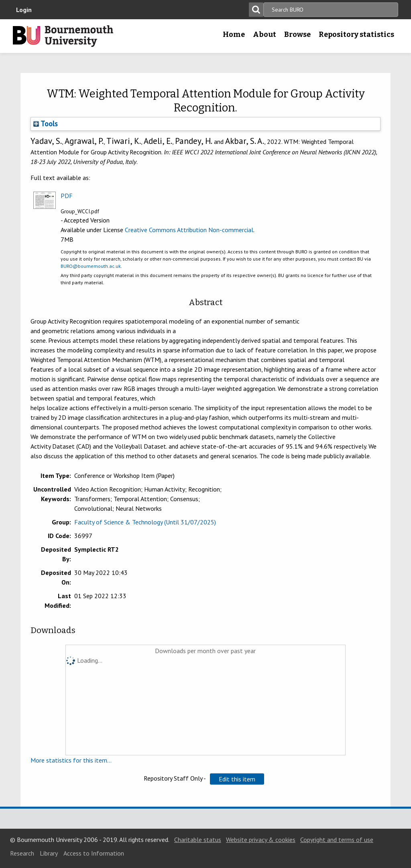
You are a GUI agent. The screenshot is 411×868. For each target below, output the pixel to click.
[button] (237, 779)
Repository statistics (356, 34)
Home (234, 34)
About (265, 34)
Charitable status (198, 840)
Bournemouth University (63, 36)
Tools (46, 123)
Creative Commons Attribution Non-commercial (189, 230)
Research (22, 853)
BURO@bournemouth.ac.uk (91, 266)
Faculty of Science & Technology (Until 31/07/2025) (145, 522)
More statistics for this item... (71, 760)
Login (24, 10)
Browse (297, 34)
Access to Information (94, 853)
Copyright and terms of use (337, 840)
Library (49, 853)
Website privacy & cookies (261, 840)
